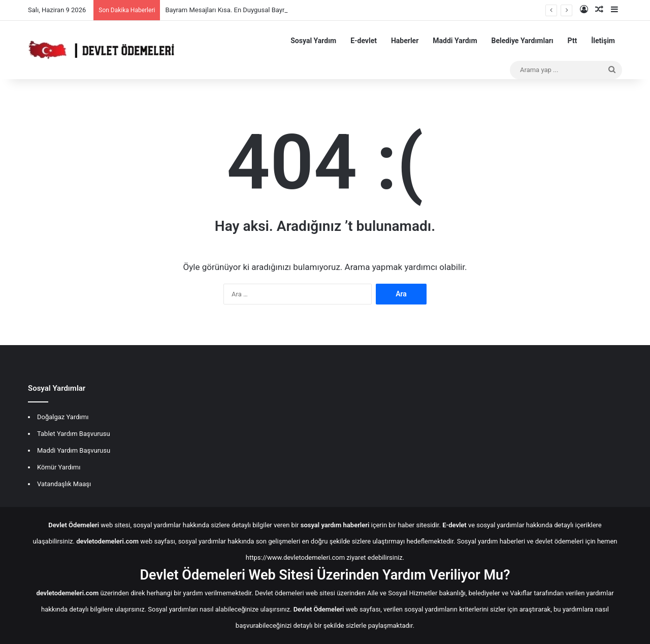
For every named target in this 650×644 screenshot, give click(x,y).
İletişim (603, 41)
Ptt (573, 41)
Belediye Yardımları (523, 41)
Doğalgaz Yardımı (63, 417)
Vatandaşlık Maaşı (64, 484)
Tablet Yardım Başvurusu (74, 434)
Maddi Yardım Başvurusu (74, 450)
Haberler (405, 41)
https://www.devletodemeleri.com (295, 557)
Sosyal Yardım (313, 41)
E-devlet (364, 41)
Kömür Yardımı (59, 467)
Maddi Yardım (455, 41)
